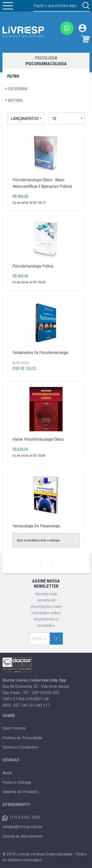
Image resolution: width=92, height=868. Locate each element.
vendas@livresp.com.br (22, 827)
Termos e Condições (20, 747)
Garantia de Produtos (20, 792)
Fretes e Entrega (17, 782)
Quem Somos (14, 728)
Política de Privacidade (22, 738)
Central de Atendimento (23, 836)
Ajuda (7, 773)
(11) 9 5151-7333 (21, 818)
